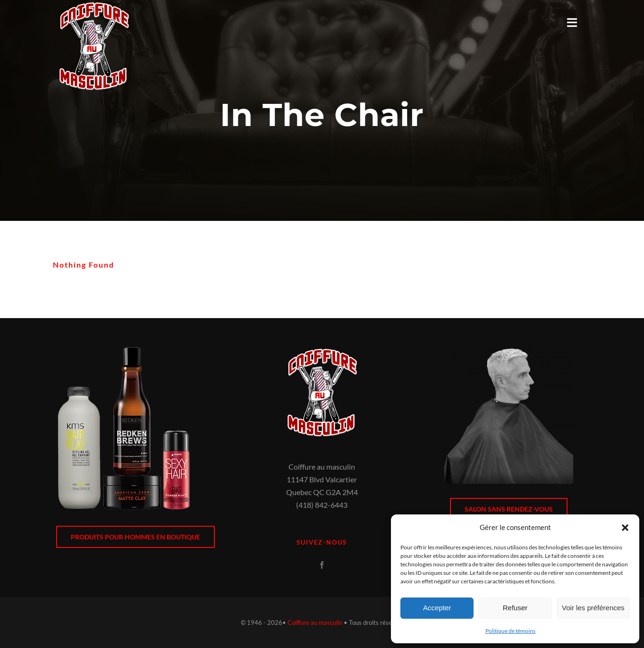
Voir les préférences (593, 608)
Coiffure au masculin (315, 623)
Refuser (515, 608)
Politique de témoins (510, 631)
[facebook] (322, 565)
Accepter (437, 608)
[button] (625, 528)
